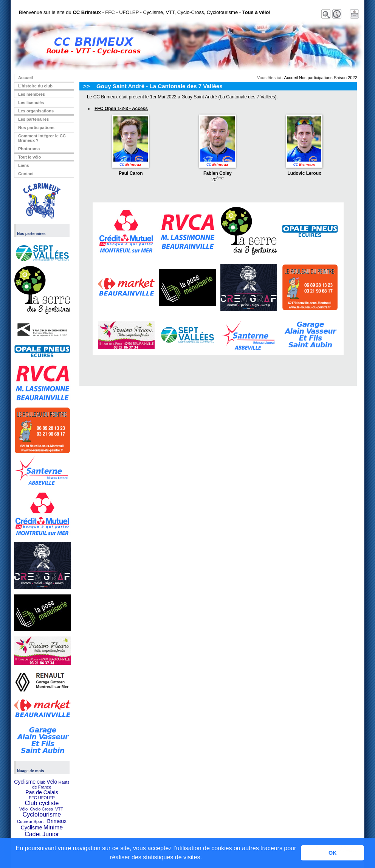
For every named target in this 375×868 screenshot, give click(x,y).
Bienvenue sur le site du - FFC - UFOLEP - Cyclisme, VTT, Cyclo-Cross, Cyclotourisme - (145, 12)
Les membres (32, 94)
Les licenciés (31, 103)
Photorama (29, 149)
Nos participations (36, 128)
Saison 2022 (346, 78)
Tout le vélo (29, 157)
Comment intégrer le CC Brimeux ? (42, 138)
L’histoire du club (35, 86)
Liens (24, 165)
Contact (26, 174)
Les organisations (36, 111)
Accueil (26, 78)
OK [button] (333, 853)
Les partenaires (33, 119)
